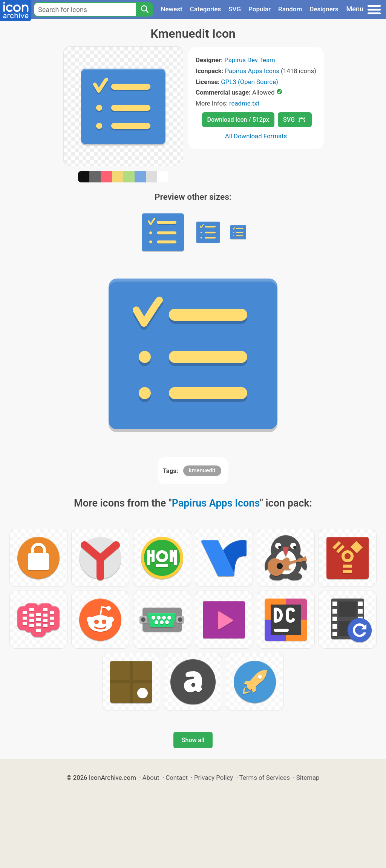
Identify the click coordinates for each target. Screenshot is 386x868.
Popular (260, 9)
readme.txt (244, 103)
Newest (171, 9)
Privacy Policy (214, 778)
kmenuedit (202, 470)
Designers (324, 9)
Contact (177, 778)
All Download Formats (256, 136)
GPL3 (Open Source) (250, 82)
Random (290, 9)
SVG (235, 9)
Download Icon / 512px (238, 120)
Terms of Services (265, 778)
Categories (206, 9)
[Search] (144, 9)
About (151, 778)
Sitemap (308, 778)
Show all (193, 740)
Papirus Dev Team (250, 60)
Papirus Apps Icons (252, 71)
